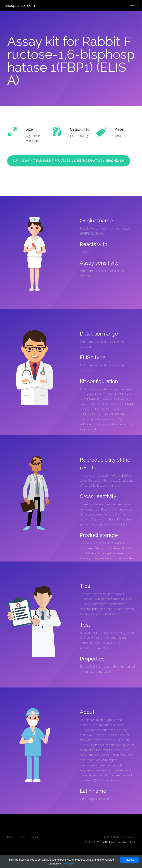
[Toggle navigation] (132, 6)
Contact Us (35, 837)
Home (11, 837)
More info (68, 864)
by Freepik (129, 842)
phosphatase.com (20, 6)
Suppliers (22, 837)
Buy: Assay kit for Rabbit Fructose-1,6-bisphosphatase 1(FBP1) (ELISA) (69, 161)
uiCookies (108, 842)
